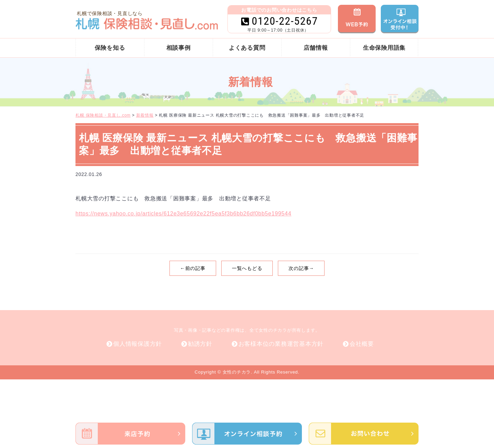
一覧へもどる (247, 268)
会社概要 (362, 344)
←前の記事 (193, 268)
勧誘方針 (200, 344)
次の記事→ (301, 268)
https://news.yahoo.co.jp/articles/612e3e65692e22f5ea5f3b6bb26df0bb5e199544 (183, 214)
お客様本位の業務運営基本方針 (281, 344)
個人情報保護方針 (138, 344)
